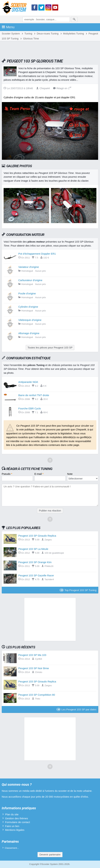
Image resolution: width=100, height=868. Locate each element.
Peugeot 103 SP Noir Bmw (34, 668)
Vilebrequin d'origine (30, 320)
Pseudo (7, 474)
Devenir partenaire (50, 854)
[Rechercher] (74, 19)
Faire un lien (12, 826)
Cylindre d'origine (28, 307)
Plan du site (12, 814)
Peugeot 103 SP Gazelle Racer (36, 575)
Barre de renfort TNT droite (34, 395)
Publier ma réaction (50, 511)
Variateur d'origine (29, 267)
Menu (8, 27)
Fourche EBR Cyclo (30, 408)
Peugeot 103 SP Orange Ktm (35, 562)
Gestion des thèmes (17, 818)
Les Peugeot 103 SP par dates (77, 709)
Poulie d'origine (27, 293)
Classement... (12, 848)
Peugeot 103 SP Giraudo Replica (37, 536)
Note (70, 474)
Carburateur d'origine (30, 280)
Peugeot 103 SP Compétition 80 (37, 695)
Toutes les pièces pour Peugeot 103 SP (50, 347)
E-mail (39, 474)
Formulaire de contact (18, 822)
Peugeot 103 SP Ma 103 (32, 655)
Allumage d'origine (29, 333)
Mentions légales (15, 830)
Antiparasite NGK (28, 382)
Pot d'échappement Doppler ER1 (37, 254)
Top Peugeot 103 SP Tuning (78, 590)
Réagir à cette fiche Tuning (29, 469)
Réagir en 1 (62, 88)
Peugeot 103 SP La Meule (33, 549)
